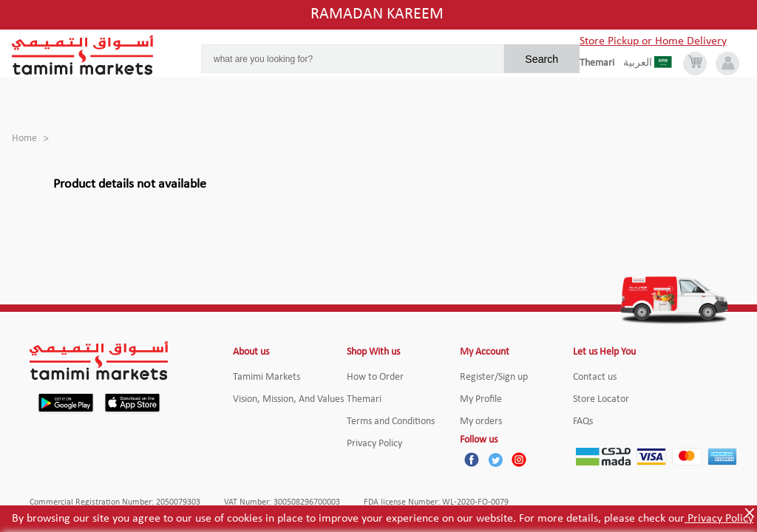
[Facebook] (472, 460)
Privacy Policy (719, 519)
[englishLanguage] (601, 64)
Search (542, 59)
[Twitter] (495, 460)
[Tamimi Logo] (83, 55)
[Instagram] (519, 460)
